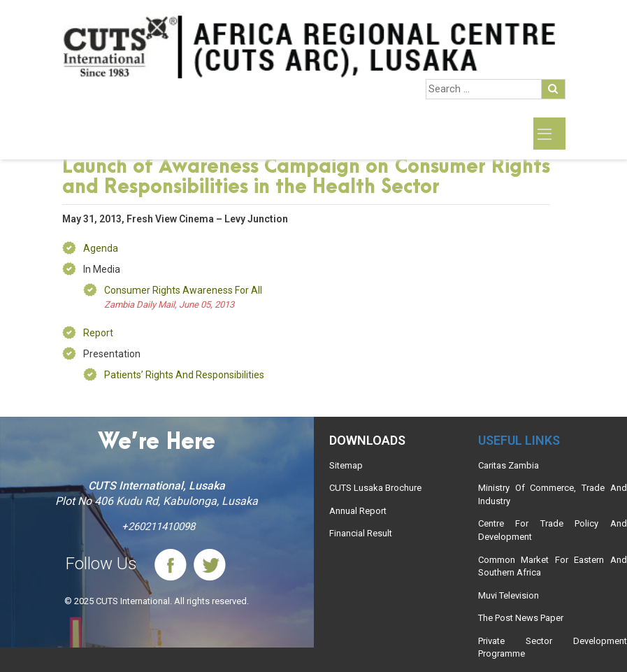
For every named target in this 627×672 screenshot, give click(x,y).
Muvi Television (509, 595)
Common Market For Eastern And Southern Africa (553, 566)
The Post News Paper (521, 618)
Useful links (519, 440)
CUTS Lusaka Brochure (375, 488)
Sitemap (346, 465)
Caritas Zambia (509, 465)
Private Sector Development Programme (553, 648)
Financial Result (361, 533)
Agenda (101, 248)
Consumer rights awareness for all (183, 290)
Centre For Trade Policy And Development (553, 530)
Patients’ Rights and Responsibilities (184, 375)
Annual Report (358, 511)
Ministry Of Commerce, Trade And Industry (553, 494)
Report (98, 333)
